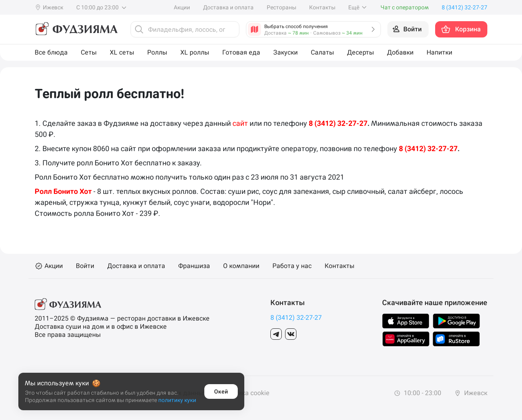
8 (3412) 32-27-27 (338, 123)
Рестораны (281, 7)
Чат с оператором (405, 7)
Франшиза (194, 266)
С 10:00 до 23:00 (102, 7)
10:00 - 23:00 (418, 393)
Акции (182, 7)
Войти (85, 266)
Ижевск (471, 393)
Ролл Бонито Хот (63, 191)
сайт (240, 123)
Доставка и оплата (228, 7)
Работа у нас (292, 266)
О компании (241, 266)
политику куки (177, 400)
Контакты (322, 7)
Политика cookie (244, 393)
